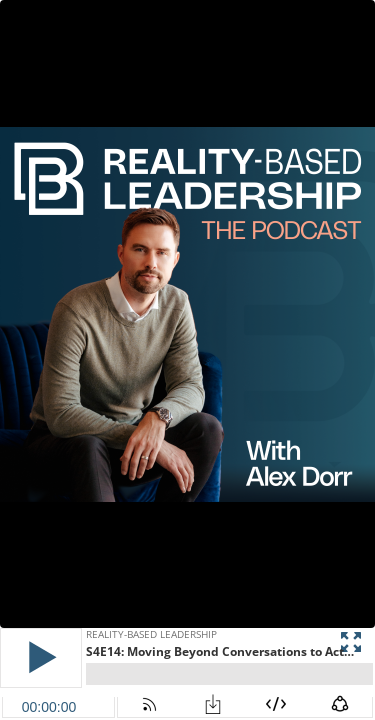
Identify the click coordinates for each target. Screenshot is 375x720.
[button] (41, 657)
